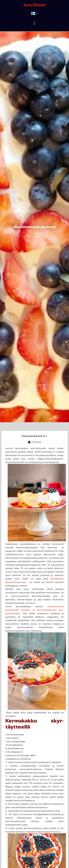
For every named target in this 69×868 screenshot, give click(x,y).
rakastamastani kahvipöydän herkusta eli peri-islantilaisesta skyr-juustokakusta (34, 610)
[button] (34, 23)
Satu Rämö (34, 5)
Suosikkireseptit (35, 436)
